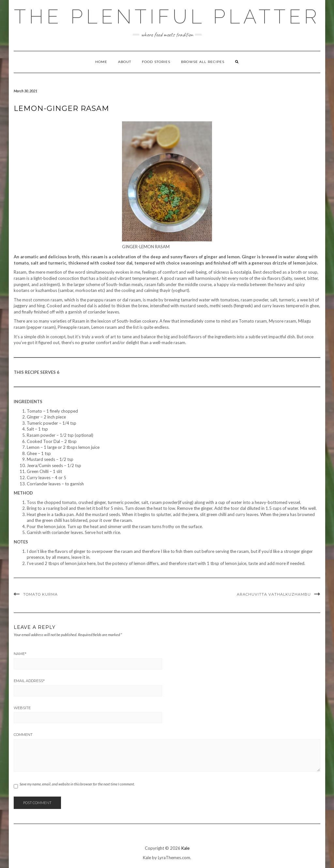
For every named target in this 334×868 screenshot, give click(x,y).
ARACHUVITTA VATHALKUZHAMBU (274, 594)
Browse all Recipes (203, 62)
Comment (23, 735)
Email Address (29, 681)
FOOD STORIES (156, 62)
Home (101, 62)
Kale (185, 848)
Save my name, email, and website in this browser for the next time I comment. (77, 784)
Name (20, 654)
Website (22, 708)
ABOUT (125, 62)
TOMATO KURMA (40, 594)
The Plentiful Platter (167, 17)
